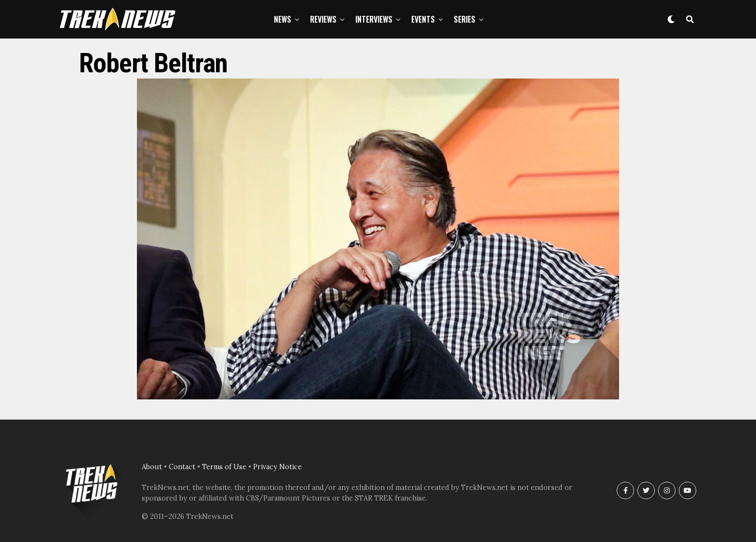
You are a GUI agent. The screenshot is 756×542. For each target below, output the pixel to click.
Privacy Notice (277, 467)
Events (423, 19)
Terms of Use (224, 467)
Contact (182, 467)
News (283, 19)
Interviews (374, 19)
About (152, 467)
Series (465, 19)
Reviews (323, 19)
